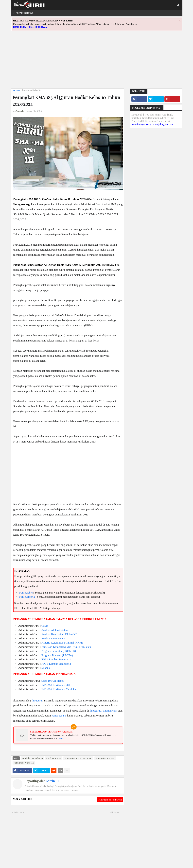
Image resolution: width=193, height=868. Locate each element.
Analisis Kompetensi (53, 638)
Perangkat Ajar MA (105, 758)
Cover (45, 626)
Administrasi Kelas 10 (31, 90)
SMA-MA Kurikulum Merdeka (58, 689)
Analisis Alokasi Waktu (54, 630)
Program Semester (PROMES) (59, 651)
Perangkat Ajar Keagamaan (78, 758)
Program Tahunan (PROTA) (57, 655)
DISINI (61, 738)
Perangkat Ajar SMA (24, 763)
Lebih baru (19, 812)
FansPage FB (59, 716)
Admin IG (52, 781)
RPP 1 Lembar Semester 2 (56, 664)
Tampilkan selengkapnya (110, 800)
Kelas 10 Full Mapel (52, 681)
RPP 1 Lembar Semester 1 (56, 659)
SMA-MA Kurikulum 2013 (56, 685)
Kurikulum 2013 (54, 758)
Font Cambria (27, 597)
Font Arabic (26, 593)
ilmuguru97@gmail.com (103, 711)
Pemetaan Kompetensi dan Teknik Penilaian (66, 647)
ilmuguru (37, 701)
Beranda (16, 90)
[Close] (180, 21)
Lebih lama (114, 812)
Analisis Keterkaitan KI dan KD (59, 634)
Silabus (46, 668)
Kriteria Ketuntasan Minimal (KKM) (62, 643)
